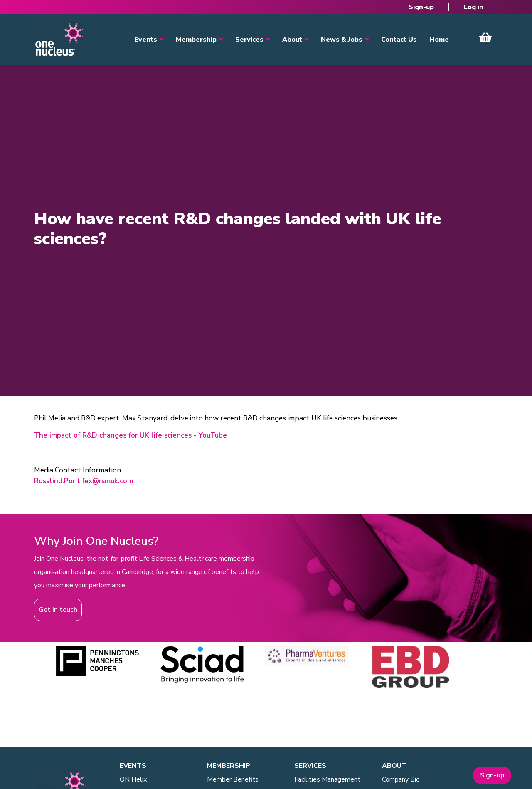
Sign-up (421, 7)
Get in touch (58, 610)
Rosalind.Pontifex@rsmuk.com (84, 481)
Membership (196, 40)
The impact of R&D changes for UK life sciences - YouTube (131, 435)
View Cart (485, 37)
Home (439, 40)
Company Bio (401, 779)
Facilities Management (327, 779)
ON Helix (133, 779)
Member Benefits (233, 779)
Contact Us (399, 40)
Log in (474, 7)
